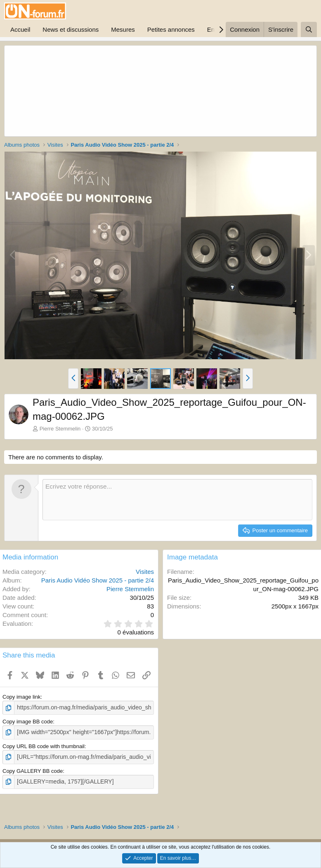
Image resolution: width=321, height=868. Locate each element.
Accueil (20, 29)
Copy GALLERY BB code (33, 769)
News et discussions (71, 29)
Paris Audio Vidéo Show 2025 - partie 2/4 (98, 580)
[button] (73, 379)
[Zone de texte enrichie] (177, 500)
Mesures (123, 29)
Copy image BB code (28, 721)
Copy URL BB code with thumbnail (44, 745)
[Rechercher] (309, 29)
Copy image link (22, 697)
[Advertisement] (105, 91)
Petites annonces (171, 29)
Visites (145, 572)
